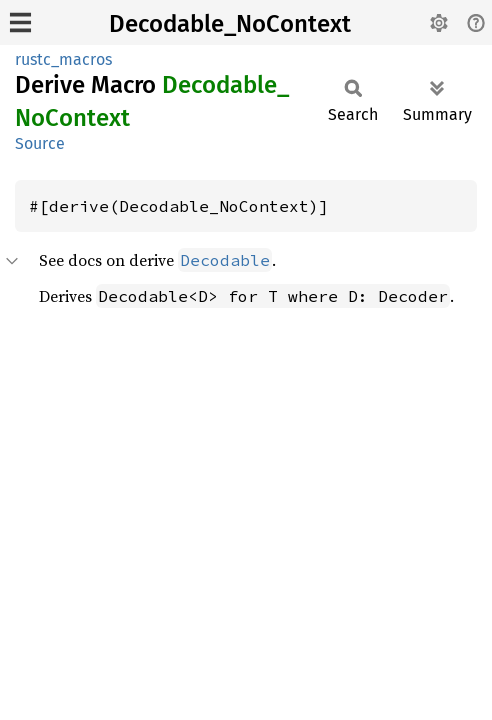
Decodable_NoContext (230, 24)
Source (40, 143)
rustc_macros (63, 59)
